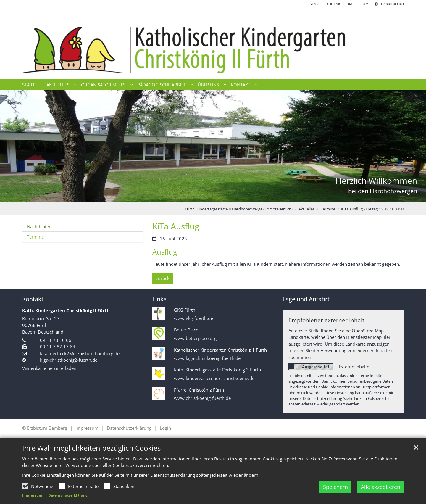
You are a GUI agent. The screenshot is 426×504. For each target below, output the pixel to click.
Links (159, 299)
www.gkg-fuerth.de (193, 318)
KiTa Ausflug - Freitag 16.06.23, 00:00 (372, 209)
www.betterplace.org (195, 338)
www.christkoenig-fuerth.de (202, 398)
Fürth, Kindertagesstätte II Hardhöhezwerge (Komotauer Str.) (239, 209)
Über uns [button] (208, 85)
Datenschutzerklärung (68, 495)
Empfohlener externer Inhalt (326, 320)
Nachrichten (39, 226)
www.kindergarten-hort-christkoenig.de (214, 378)
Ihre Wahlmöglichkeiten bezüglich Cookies (91, 448)
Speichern (335, 487)
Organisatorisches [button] (103, 85)
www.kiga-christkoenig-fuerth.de (207, 358)
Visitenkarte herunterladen (49, 368)
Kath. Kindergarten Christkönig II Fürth (66, 310)
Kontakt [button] (241, 85)
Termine (328, 209)
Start (28, 85)
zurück (163, 278)
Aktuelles (306, 209)
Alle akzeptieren (381, 487)
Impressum (32, 495)
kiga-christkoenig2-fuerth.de (69, 360)
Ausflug (165, 252)
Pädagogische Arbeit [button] (162, 85)
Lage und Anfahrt (306, 299)
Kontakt (33, 299)
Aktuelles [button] (58, 85)
